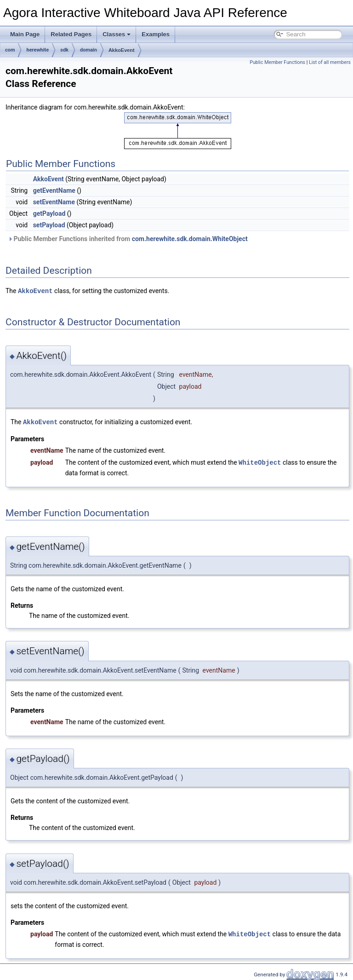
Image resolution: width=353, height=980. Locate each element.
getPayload (49, 213)
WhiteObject (260, 461)
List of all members (330, 62)
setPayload (49, 225)
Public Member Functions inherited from (128, 239)
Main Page (25, 34)
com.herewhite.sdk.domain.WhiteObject (190, 239)
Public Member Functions (277, 62)
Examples (156, 34)
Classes (117, 34)
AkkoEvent (122, 50)
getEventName (54, 190)
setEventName (54, 202)
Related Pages (71, 34)
